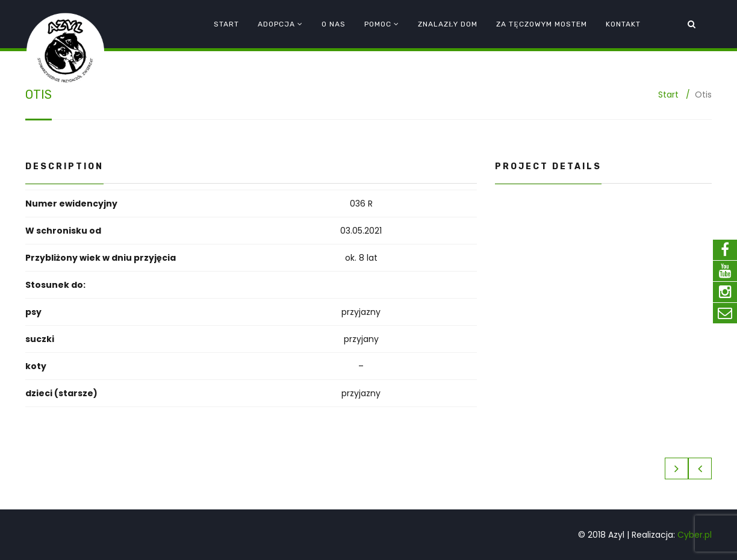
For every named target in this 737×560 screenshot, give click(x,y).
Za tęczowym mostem (541, 24)
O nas (334, 24)
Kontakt (623, 24)
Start (226, 24)
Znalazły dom (448, 24)
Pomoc (378, 24)
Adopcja (276, 24)
